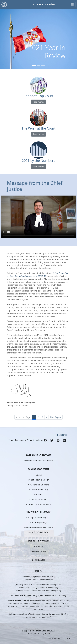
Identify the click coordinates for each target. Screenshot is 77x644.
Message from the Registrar (39, 518)
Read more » (38, 102)
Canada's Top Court (38, 469)
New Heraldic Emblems (38, 485)
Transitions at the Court (38, 480)
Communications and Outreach (38, 527)
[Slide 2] (38, 65)
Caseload (38, 546)
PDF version (37, 560)
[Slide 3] (43, 65)
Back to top (64, 435)
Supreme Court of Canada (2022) (40, 631)
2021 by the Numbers (38, 541)
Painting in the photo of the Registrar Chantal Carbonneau (34, 614)
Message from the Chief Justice (38, 461)
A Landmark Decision (39, 499)
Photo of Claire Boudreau (21, 595)
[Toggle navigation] (72, 4)
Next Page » (56, 417)
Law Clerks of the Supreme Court (39, 504)
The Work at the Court (38, 512)
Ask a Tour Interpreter (38, 532)
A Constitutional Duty (38, 490)
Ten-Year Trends (38, 551)
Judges (39, 475)
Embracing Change (38, 522)
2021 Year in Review (44, 4)
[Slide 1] (34, 65)
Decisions (38, 495)
